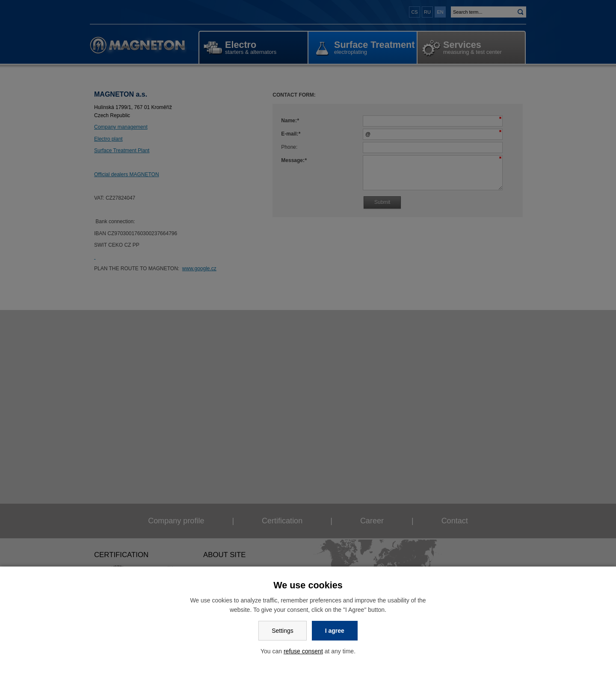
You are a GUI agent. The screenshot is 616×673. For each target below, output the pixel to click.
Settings (283, 631)
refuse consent (303, 651)
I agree (335, 631)
